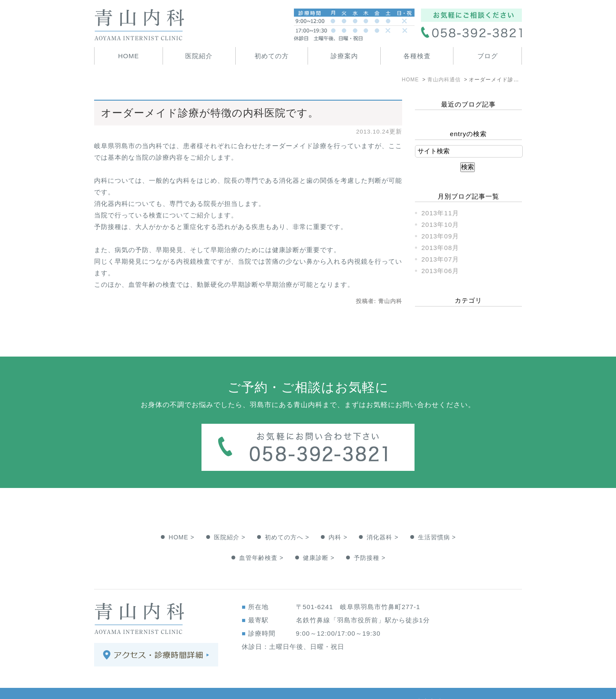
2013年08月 (440, 248)
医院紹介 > (230, 520)
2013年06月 (440, 271)
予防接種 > (370, 540)
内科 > (338, 520)
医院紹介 (199, 56)
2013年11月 (440, 213)
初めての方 (272, 56)
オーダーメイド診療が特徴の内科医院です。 (210, 113)
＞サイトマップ (118, 685)
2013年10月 (440, 225)
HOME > (181, 520)
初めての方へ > (287, 520)
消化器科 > (382, 520)
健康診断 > (319, 540)
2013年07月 (440, 259)
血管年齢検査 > (261, 540)
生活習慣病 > (437, 520)
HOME (129, 56)
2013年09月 (440, 236)
